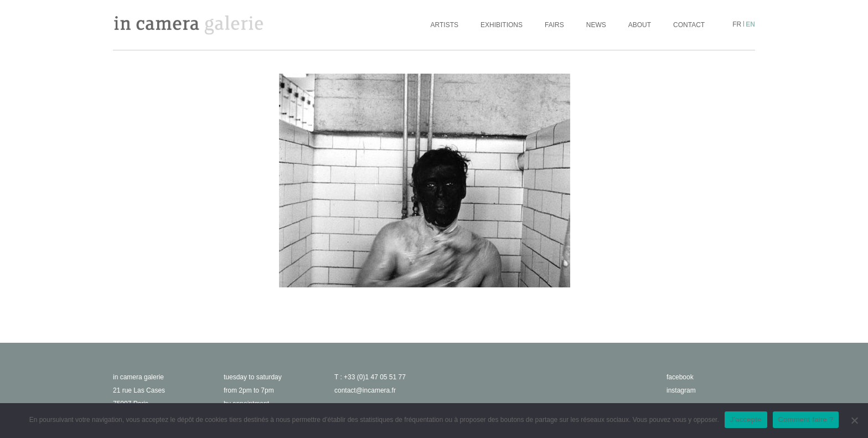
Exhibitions (502, 25)
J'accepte (746, 419)
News (596, 25)
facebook (680, 377)
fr (737, 24)
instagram (681, 390)
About (640, 25)
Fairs (554, 25)
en (750, 24)
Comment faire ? (806, 419)
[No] (854, 420)
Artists (445, 25)
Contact (689, 25)
